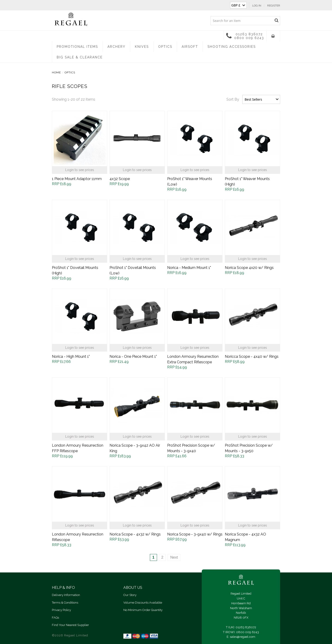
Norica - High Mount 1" (71, 357)
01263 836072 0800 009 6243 (245, 36)
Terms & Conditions (65, 603)
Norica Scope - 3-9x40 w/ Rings (195, 534)
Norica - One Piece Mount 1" (133, 357)
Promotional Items (77, 47)
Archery (116, 47)
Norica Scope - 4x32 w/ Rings (135, 534)
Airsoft (190, 47)
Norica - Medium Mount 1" (189, 268)
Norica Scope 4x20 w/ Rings (249, 268)
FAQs (55, 618)
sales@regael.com (243, 637)
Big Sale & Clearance (80, 57)
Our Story (130, 595)
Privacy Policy (61, 610)
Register (274, 6)
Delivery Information (66, 595)
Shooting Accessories (232, 47)
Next (174, 557)
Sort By (233, 99)
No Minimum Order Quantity (143, 610)
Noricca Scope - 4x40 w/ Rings (252, 357)
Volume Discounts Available (143, 603)
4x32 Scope (120, 179)
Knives (142, 47)
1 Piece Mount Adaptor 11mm (77, 179)
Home (56, 72)
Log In (257, 6)
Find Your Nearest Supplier (70, 625)
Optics (165, 47)
